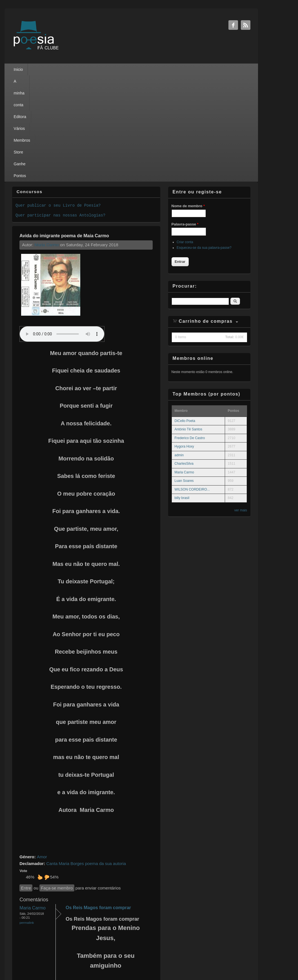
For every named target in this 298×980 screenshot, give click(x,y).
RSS (246, 25)
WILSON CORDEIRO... (192, 383)
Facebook (233, 25)
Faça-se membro (57, 782)
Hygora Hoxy (184, 340)
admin (179, 349)
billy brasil (182, 392)
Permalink (27, 816)
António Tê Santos (189, 323)
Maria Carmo (47, 138)
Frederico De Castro (190, 332)
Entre (26, 782)
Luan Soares (184, 374)
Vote (23, 765)
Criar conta (185, 136)
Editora (81, 69)
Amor (42, 750)
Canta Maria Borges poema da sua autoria (86, 757)
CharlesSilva (184, 357)
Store (149, 69)
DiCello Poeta (185, 315)
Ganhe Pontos (176, 69)
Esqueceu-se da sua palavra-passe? (204, 141)
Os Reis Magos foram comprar (98, 801)
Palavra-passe (185, 118)
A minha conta (53, 69)
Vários (103, 69)
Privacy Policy (144, 960)
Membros (126, 69)
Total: (230, 231)
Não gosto (47, 771)
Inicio (25, 69)
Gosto (40, 771)
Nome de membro (188, 100)
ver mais (241, 404)
